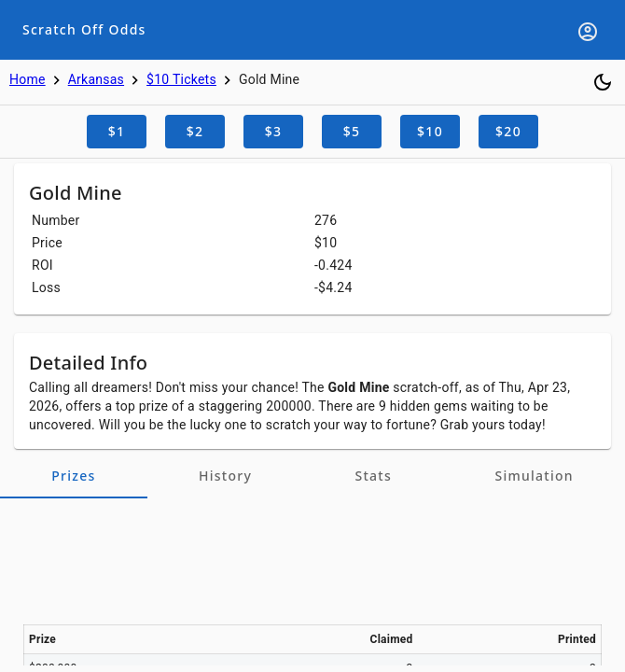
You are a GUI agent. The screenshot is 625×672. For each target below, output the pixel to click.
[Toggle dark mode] (603, 82)
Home (28, 79)
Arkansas (96, 79)
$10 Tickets (181, 79)
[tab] (74, 476)
